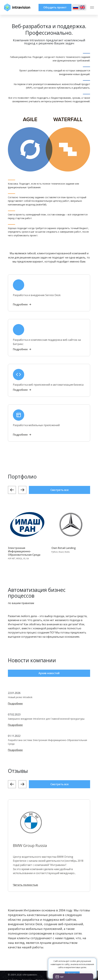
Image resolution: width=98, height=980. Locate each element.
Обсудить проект (55, 7)
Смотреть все (60, 490)
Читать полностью (25, 885)
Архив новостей (49, 673)
